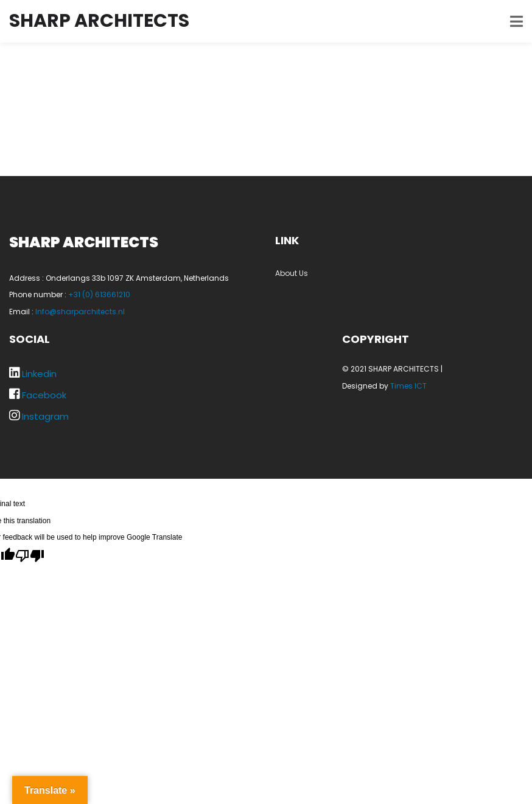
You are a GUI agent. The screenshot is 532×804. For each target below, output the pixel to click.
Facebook (44, 395)
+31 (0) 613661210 (99, 294)
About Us (292, 273)
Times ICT (408, 386)
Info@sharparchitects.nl (80, 312)
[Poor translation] (30, 555)
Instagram (45, 416)
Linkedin (39, 374)
